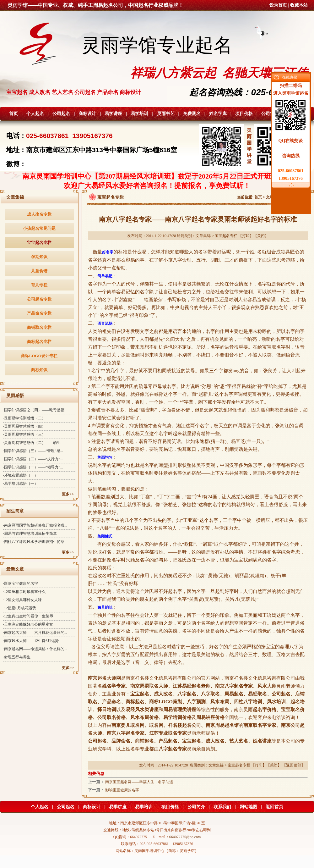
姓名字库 (218, 114)
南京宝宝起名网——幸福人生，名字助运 (139, 782)
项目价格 (244, 114)
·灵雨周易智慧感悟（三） (24, 434)
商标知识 (39, 370)
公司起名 (61, 114)
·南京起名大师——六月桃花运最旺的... (35, 633)
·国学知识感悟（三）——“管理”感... (33, 451)
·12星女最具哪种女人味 (22, 600)
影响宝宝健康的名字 (122, 790)
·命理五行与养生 (17, 657)
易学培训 (139, 114)
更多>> (68, 494)
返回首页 (274, 807)
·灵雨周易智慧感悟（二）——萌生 (32, 443)
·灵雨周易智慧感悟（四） (24, 426)
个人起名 (35, 114)
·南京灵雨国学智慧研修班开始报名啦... (35, 525)
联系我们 (222, 807)
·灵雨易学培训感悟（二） (24, 418)
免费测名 (192, 114)
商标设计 (87, 114)
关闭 (261, 236)
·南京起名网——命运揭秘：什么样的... (35, 649)
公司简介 (270, 114)
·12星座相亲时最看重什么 (24, 592)
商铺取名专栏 (39, 327)
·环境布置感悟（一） (21, 475)
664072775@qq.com (185, 837)
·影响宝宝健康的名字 (21, 583)
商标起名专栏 (39, 342)
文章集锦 (203, 236)
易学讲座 (113, 114)
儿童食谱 (39, 271)
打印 (246, 236)
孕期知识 (39, 257)
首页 (14, 114)
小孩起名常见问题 (39, 228)
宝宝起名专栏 (39, 243)
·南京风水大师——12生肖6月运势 (31, 641)
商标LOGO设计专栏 (39, 356)
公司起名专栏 (39, 299)
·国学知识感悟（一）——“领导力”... (33, 467)
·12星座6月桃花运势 (20, 608)
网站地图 (248, 807)
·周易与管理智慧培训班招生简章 (30, 534)
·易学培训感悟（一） (21, 484)
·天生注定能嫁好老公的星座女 (28, 624)
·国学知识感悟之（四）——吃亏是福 (34, 410)
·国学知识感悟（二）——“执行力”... (33, 459)
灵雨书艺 (166, 114)
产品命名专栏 (39, 313)
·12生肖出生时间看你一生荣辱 (28, 616)
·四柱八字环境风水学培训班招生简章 (34, 542)
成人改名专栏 (39, 214)
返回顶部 (294, 765)
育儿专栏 (39, 285)
